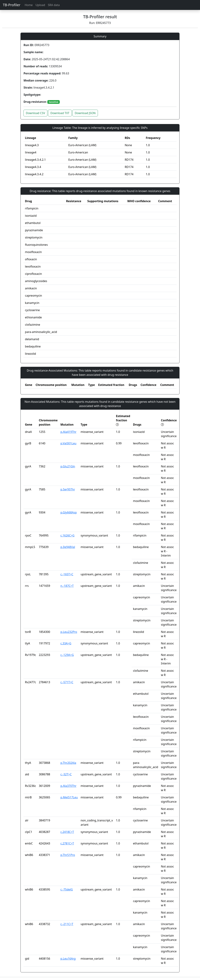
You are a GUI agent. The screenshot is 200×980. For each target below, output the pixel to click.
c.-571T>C (67, 682)
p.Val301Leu (68, 443)
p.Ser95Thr (68, 489)
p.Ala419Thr (68, 432)
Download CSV (35, 113)
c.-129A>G (67, 655)
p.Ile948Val (68, 547)
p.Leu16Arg (68, 959)
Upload (40, 5)
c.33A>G (66, 643)
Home (29, 5)
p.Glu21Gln (68, 466)
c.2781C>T (67, 843)
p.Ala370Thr (68, 786)
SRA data (54, 5)
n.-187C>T (67, 586)
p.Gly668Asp (69, 512)
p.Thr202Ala (68, 763)
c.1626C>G (67, 535)
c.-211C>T (67, 924)
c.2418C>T (67, 832)
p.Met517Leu (69, 797)
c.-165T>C (67, 574)
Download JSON (85, 113)
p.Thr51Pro (68, 855)
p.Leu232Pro (69, 632)
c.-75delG (67, 889)
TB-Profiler (12, 5)
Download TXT (60, 113)
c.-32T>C (66, 774)
